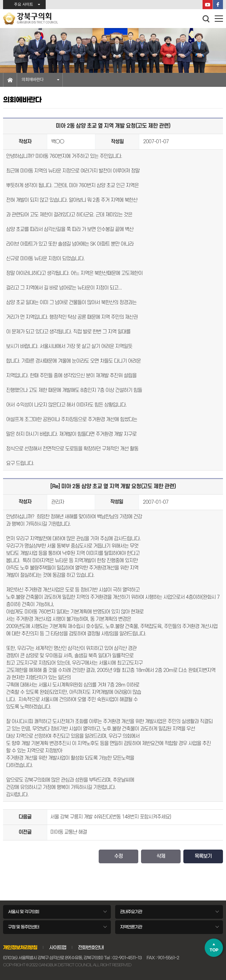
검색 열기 (206, 19)
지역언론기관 (131, 927)
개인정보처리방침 (20, 947)
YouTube (208, 5)
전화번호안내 (91, 947)
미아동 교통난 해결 (69, 832)
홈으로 (10, 80)
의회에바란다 (33, 80)
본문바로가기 (0, 0)
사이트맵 (58, 947)
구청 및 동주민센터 (23, 927)
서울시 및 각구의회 (23, 912)
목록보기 (203, 856)
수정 (118, 856)
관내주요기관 (131, 912)
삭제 (161, 856)
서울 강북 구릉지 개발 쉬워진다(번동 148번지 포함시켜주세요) (111, 817)
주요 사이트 (24, 5)
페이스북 (218, 5)
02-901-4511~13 (127, 958)
